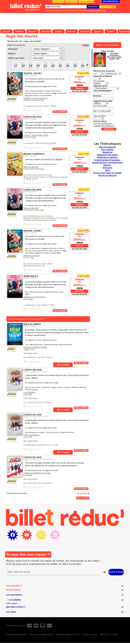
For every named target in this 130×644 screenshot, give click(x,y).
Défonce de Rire (31, 167)
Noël (107, 170)
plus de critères (100, 121)
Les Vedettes (30, 392)
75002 (27, 349)
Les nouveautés (71, 11)
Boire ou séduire (32, 324)
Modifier (86, 45)
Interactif (107, 168)
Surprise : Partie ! (33, 73)
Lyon (26, 394)
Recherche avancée (54, 11)
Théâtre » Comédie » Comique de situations (38, 459)
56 (31, 299)
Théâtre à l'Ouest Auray (35, 297)
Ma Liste (102, 11)
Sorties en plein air (107, 175)
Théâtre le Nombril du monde (37, 473)
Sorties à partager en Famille (107, 173)
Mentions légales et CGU (68, 634)
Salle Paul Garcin (31, 435)
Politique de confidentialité (41, 634)
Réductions (72, 1)
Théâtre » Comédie (30, 75)
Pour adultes (107, 150)
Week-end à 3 (31, 276)
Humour (107, 165)
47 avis (13, 101)
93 (34, 137)
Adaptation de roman (107, 155)
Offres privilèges (108, 7)
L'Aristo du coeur (33, 116)
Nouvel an (107, 152)
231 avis (13, 144)
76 (32, 258)
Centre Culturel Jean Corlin (36, 135)
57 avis (13, 351)
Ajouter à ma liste (34, 110)
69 (42, 100)
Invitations (59, 1)
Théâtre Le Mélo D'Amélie (35, 347)
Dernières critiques (87, 11)
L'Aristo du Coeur (33, 369)
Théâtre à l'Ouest (32, 255)
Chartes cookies (89, 634)
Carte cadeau (87, 1)
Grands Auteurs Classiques (107, 160)
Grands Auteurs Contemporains (107, 163)
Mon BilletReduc (111, 1)
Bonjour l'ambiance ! (34, 153)
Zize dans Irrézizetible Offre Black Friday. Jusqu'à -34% (114, 56)
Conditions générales (16, 634)
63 (42, 169)
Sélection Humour (107, 147)
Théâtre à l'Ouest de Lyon (35, 98)
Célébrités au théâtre (107, 157)
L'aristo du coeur (33, 189)
